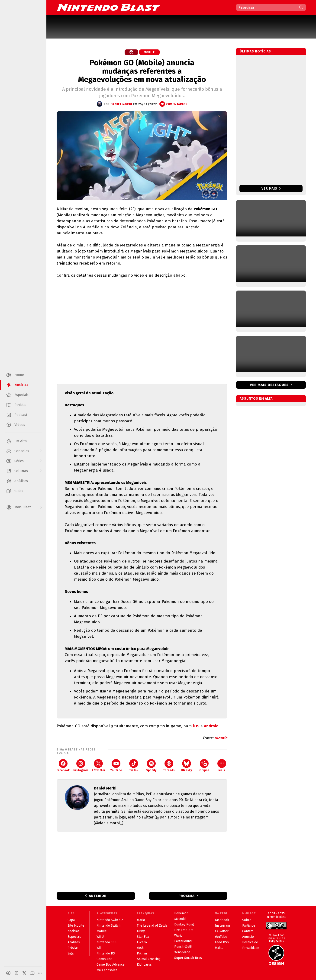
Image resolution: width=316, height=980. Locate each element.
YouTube (116, 765)
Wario (178, 936)
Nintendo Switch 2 (110, 920)
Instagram (81, 765)
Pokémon (181, 913)
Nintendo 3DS (106, 942)
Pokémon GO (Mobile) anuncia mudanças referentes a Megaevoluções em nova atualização (142, 71)
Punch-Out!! (183, 947)
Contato (248, 931)
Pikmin (142, 953)
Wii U (100, 937)
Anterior (98, 896)
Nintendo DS (106, 953)
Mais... (219, 948)
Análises (74, 942)
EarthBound (183, 941)
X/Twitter (98, 765)
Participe (249, 926)
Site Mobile (76, 926)
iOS (196, 726)
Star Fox (143, 937)
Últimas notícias (255, 51)
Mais (222, 765)
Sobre (247, 920)
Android (211, 726)
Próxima (187, 896)
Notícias (73, 931)
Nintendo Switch (108, 926)
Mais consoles (107, 970)
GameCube (105, 959)
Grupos (204, 765)
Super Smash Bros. (188, 958)
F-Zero (142, 942)
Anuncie (248, 937)
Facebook (63, 765)
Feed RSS (222, 942)
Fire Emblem (184, 930)
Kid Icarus (144, 965)
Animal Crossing (149, 959)
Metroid (180, 919)
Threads (169, 765)
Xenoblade (182, 952)
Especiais (74, 937)
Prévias (73, 948)
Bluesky (187, 765)
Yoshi (141, 948)
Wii (99, 948)
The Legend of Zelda (152, 926)
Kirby (141, 931)
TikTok (134, 765)
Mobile (149, 52)
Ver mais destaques (269, 385)
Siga (71, 953)
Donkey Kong (184, 924)
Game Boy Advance (111, 965)
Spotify (151, 765)
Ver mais (271, 189)
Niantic (221, 738)
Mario (141, 920)
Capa (71, 920)
